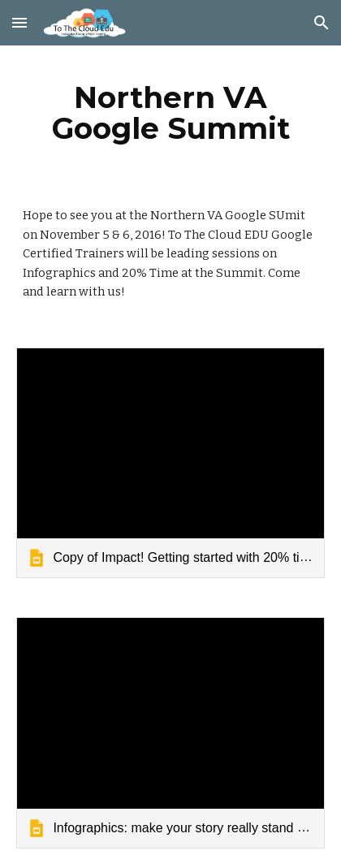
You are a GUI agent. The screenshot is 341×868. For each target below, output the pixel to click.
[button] (19, 22)
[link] (170, 463)
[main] (170, 113)
